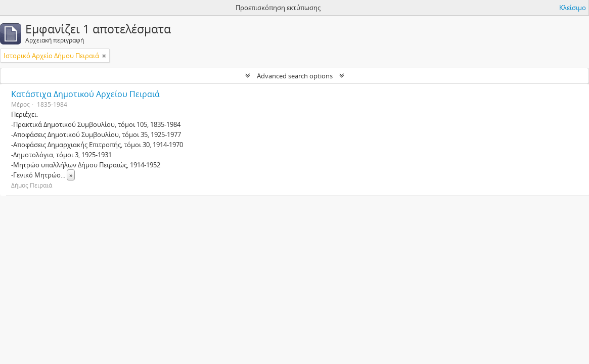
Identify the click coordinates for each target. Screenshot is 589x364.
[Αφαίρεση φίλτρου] (104, 56)
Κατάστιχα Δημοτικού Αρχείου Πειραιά (85, 94)
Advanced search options (295, 76)
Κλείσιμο (573, 8)
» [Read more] (71, 175)
